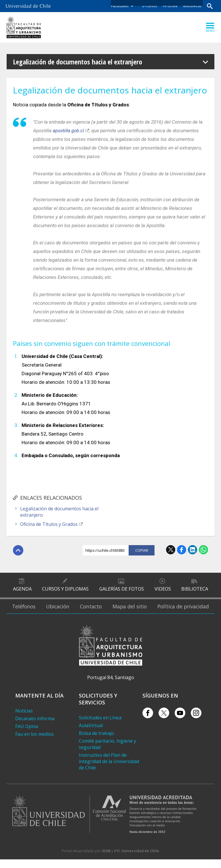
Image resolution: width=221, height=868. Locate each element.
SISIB (106, 860)
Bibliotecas (192, 6)
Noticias (24, 719)
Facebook (182, 550)
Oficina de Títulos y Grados (49, 524)
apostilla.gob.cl (68, 131)
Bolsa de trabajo (97, 742)
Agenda (22, 590)
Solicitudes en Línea (100, 726)
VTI (117, 860)
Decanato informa (35, 727)
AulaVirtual (91, 734)
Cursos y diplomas (65, 590)
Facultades (119, 6)
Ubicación (61, 612)
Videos (162, 590)
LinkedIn (193, 550)
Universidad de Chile (140, 860)
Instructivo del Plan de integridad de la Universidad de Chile (109, 770)
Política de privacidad (185, 612)
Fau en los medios (35, 743)
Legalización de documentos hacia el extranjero (59, 512)
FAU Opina (27, 735)
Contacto (96, 612)
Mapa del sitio (135, 612)
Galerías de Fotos (121, 590)
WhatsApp (203, 550)
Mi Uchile (170, 6)
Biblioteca (195, 590)
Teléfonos (25, 612)
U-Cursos (149, 6)
